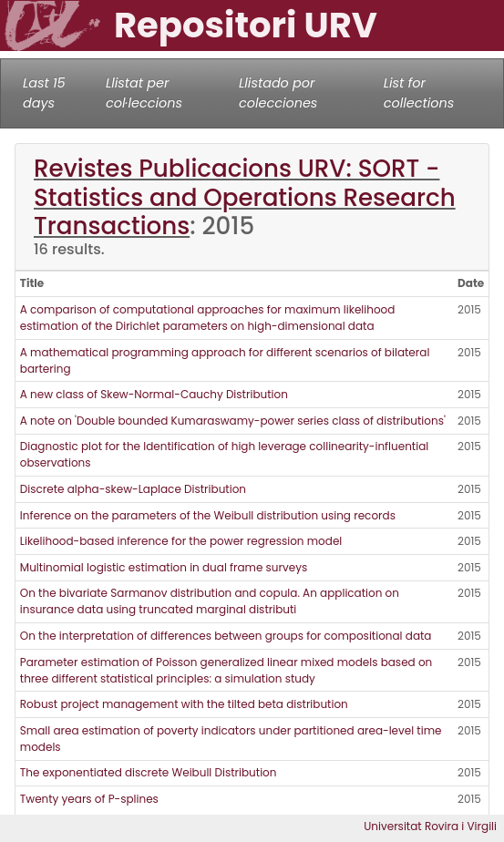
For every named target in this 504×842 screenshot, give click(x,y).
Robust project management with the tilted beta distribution (184, 704)
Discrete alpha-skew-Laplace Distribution (133, 489)
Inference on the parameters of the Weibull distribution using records (208, 515)
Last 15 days (44, 93)
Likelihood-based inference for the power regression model (181, 541)
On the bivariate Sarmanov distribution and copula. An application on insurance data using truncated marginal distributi (210, 601)
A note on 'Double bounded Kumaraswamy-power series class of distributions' (233, 421)
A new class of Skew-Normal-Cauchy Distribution (154, 394)
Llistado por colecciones (278, 93)
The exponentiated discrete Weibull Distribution (149, 772)
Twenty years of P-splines (89, 799)
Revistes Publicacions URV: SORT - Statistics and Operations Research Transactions (245, 197)
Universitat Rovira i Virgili (430, 826)
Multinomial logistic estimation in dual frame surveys (164, 567)
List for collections (419, 93)
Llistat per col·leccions (144, 93)
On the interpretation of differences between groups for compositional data (226, 636)
